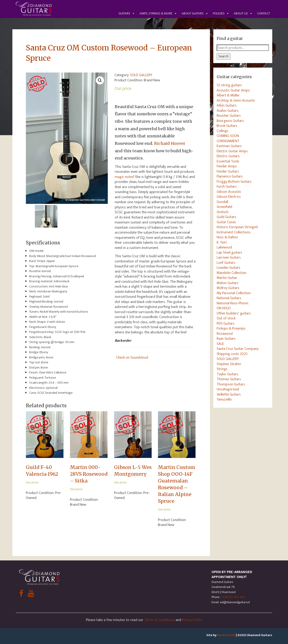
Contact (264, 13)
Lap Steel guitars (229, 253)
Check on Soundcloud (132, 357)
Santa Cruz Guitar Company (238, 349)
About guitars (195, 13)
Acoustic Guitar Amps (233, 90)
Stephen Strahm (229, 364)
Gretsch (223, 212)
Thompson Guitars (231, 384)
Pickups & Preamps (231, 328)
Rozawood (225, 334)
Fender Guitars (228, 171)
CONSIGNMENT (228, 141)
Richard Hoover (170, 143)
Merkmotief (226, 635)
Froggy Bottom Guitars (234, 182)
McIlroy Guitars (228, 288)
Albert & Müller (228, 95)
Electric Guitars (228, 156)
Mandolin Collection (232, 273)
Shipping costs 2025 (232, 354)
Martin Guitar (227, 278)
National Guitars (229, 298)
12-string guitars (229, 85)
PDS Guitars (226, 323)
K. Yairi (222, 242)
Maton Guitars (228, 283)
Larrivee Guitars (229, 257)
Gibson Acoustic (229, 192)
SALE (220, 344)
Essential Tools (228, 161)
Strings (222, 369)
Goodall (222, 202)
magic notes (124, 177)
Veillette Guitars (229, 394)
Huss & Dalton (227, 237)
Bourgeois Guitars (230, 121)
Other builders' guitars (234, 313)
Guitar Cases (226, 222)
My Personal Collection (234, 293)
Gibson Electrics (229, 197)
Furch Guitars (227, 187)
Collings (223, 131)
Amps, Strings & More (158, 13)
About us (243, 13)
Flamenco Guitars (230, 176)
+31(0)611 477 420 (233, 597)
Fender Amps (227, 166)
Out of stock (226, 318)
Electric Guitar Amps (232, 151)
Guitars (127, 13)
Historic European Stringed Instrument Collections (237, 230)
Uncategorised (228, 389)
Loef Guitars (226, 263)
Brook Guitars (227, 126)
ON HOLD (224, 308)
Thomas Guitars (229, 379)
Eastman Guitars (229, 146)
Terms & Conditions (159, 620)
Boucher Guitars (229, 116)
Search (224, 56)
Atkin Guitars (227, 105)
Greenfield (224, 207)
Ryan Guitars (226, 339)
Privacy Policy (192, 620)
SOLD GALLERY (141, 75)
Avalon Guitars (228, 111)
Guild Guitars (226, 217)
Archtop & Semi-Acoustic (236, 100)
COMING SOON (228, 136)
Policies (221, 13)
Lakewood (224, 247)
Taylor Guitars (227, 374)
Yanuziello (224, 399)
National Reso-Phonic (233, 303)
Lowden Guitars (228, 268)
